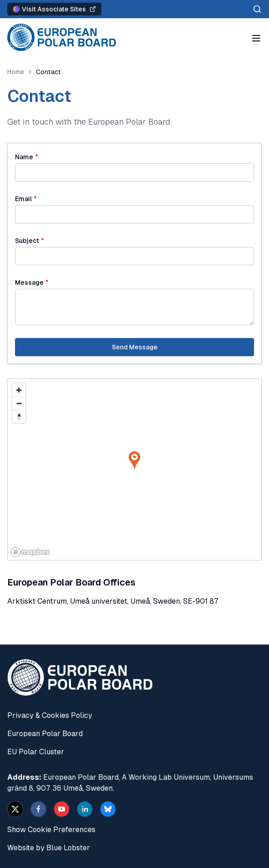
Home (16, 72)
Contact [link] (48, 72)
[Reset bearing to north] (19, 416)
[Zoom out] (19, 403)
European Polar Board (45, 734)
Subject (30, 241)
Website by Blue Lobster (49, 848)
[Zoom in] (19, 390)
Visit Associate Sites (54, 9)
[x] (15, 809)
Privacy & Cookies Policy (50, 715)
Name (27, 157)
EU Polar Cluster (36, 752)
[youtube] (62, 809)
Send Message (135, 347)
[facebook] (38, 809)
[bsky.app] (108, 809)
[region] (134, 469)
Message (32, 283)
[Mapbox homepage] (30, 552)
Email (26, 199)
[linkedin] (85, 809)
